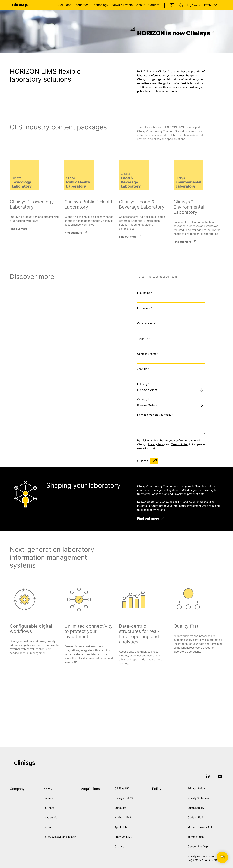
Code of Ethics (197, 817)
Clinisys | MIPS (124, 798)
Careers (154, 5)
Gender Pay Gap (198, 846)
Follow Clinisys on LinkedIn (60, 837)
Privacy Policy (156, 444)
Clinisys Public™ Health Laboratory (89, 204)
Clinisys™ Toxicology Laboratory (32, 204)
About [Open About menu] (140, 5)
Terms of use (196, 837)
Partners (49, 808)
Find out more (19, 229)
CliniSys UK (122, 788)
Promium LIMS (123, 837)
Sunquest (120, 808)
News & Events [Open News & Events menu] (122, 5)
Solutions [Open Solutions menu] (65, 5)
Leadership (50, 817)
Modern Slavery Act (200, 827)
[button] (194, 5)
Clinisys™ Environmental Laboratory (189, 207)
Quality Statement (199, 798)
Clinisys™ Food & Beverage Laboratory (142, 204)
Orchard (119, 846)
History (48, 788)
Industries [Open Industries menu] (82, 5)
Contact (172, 5)
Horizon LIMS (123, 817)
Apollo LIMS (122, 827)
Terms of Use (179, 444)
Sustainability (196, 808)
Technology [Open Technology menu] (100, 5)
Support (181, 5)
